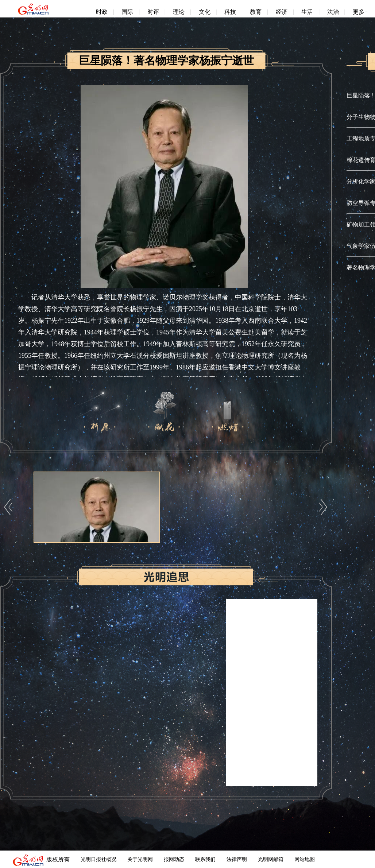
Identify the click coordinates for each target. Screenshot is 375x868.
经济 (282, 12)
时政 (102, 12)
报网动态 (174, 859)
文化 (205, 12)
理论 (179, 12)
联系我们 (205, 859)
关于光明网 (140, 859)
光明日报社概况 (98, 859)
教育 (256, 12)
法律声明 (237, 859)
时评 (153, 12)
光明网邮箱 (271, 859)
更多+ (360, 12)
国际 (127, 12)
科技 (230, 12)
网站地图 (305, 859)
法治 (333, 12)
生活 (307, 12)
